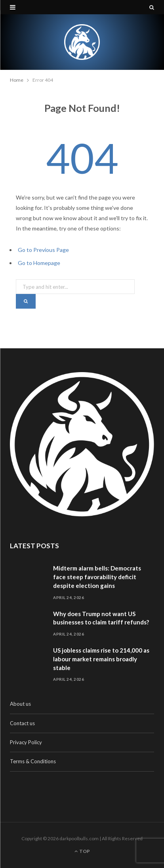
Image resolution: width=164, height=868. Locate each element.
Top (82, 851)
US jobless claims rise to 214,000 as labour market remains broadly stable (101, 659)
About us (20, 704)
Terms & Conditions (33, 761)
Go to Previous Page (43, 250)
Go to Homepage (39, 263)
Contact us (22, 723)
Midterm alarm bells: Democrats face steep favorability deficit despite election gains (97, 577)
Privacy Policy (26, 742)
